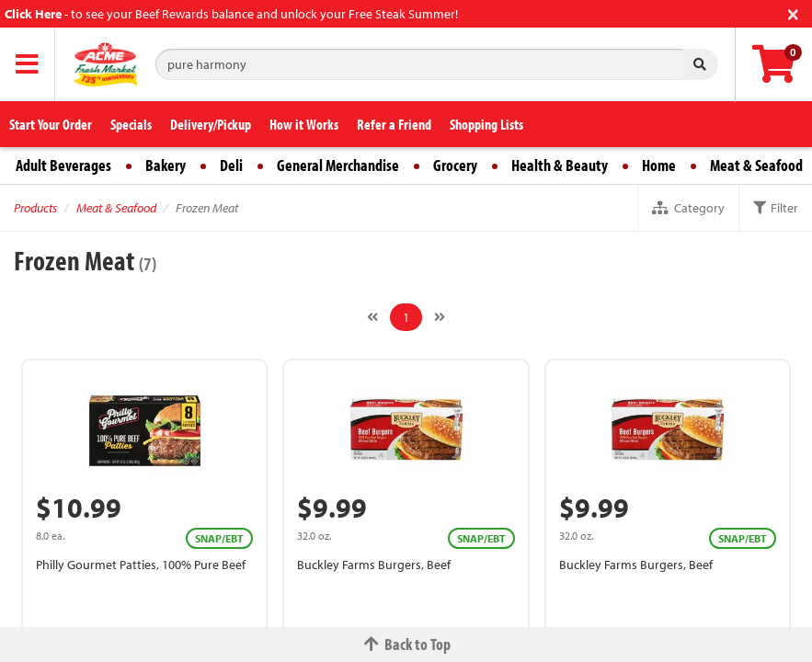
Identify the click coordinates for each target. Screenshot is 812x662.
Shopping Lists (486, 124)
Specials (131, 124)
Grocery (455, 165)
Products (35, 208)
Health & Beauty (560, 165)
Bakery (166, 165)
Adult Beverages (63, 165)
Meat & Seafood (756, 165)
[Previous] (372, 317)
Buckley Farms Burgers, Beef (374, 565)
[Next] (440, 317)
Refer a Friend (394, 124)
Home (659, 165)
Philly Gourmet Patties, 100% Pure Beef (141, 565)
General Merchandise (338, 165)
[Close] (793, 12)
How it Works (304, 124)
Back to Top (406, 644)
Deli (231, 165)
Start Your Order (51, 124)
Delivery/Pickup (211, 124)
